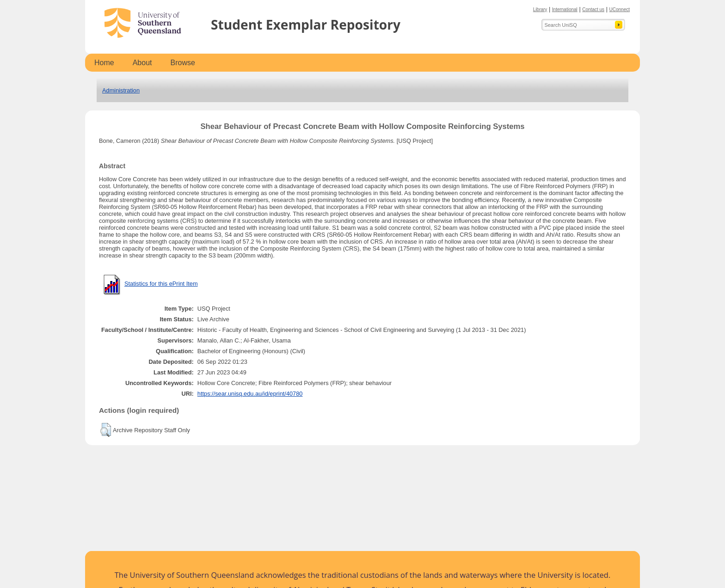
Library (540, 9)
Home (104, 63)
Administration (121, 90)
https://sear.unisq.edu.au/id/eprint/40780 (250, 394)
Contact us (593, 9)
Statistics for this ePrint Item (161, 284)
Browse (183, 63)
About (142, 63)
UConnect (620, 9)
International (565, 9)
